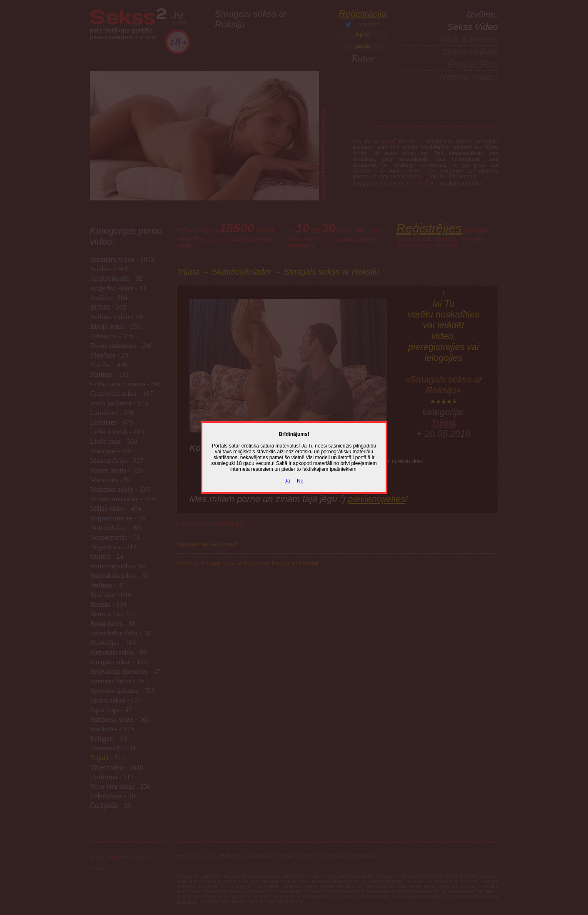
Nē (300, 481)
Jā (288, 481)
